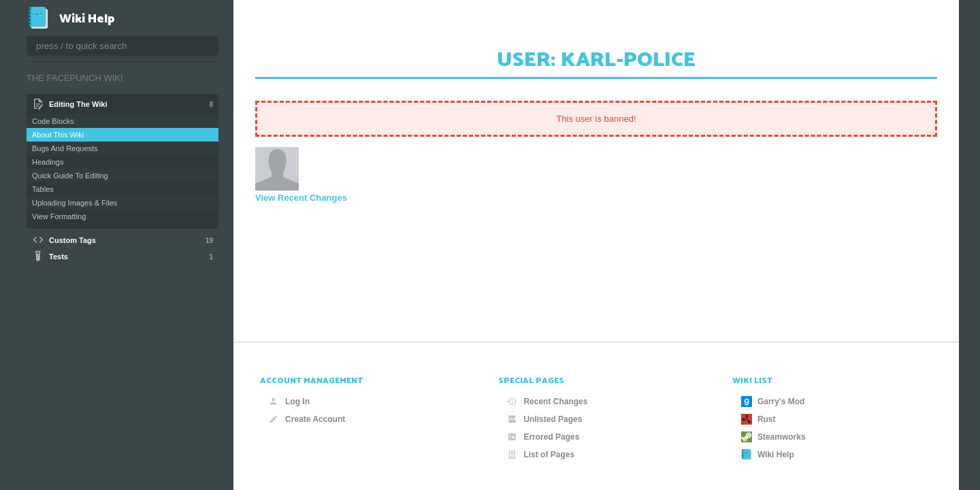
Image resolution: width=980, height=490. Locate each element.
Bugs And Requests (65, 148)
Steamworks (773, 437)
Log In (289, 402)
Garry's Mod (773, 402)
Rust (758, 419)
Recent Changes (547, 402)
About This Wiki (58, 135)
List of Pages (541, 455)
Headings (48, 162)
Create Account (307, 419)
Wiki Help (768, 455)
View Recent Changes (301, 198)
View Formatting (59, 216)
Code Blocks (53, 121)
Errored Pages (543, 437)
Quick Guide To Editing (70, 176)
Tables (43, 189)
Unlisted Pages (544, 419)
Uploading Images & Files (75, 203)
